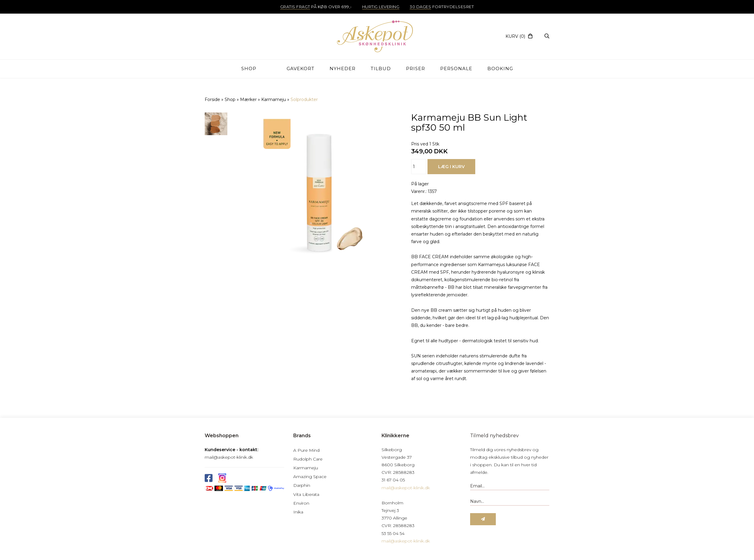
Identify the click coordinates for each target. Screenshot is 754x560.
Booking (500, 68)
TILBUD (381, 68)
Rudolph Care (308, 459)
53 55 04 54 (393, 533)
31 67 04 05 (393, 480)
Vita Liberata (306, 494)
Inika (298, 512)
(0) (515, 36)
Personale (456, 68)
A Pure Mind (306, 450)
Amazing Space (310, 477)
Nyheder (343, 68)
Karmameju (306, 468)
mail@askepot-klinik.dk (229, 457)
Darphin (302, 485)
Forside (212, 99)
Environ (301, 503)
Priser (416, 68)
